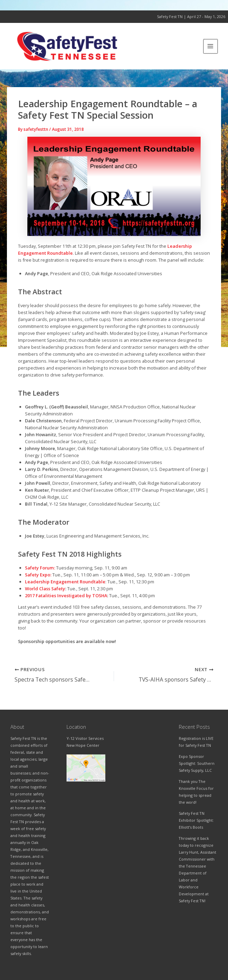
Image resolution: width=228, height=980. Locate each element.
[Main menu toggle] (211, 47)
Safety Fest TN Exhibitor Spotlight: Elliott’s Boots (196, 820)
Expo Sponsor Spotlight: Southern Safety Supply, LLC (197, 763)
